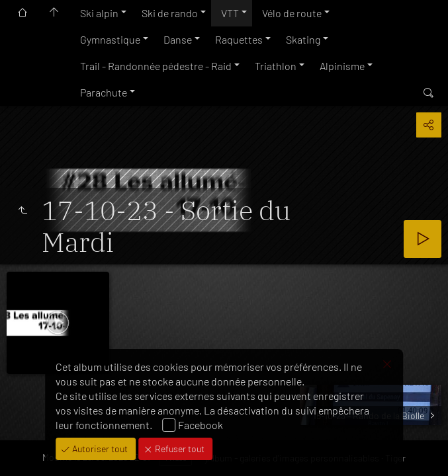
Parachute (104, 92)
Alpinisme (342, 66)
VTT (230, 13)
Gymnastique (110, 39)
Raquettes (239, 39)
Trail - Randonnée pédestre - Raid (156, 66)
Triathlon (276, 66)
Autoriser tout (99, 449)
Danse (178, 39)
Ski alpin (99, 13)
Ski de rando (170, 13)
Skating (303, 39)
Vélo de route (292, 13)
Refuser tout (179, 449)
